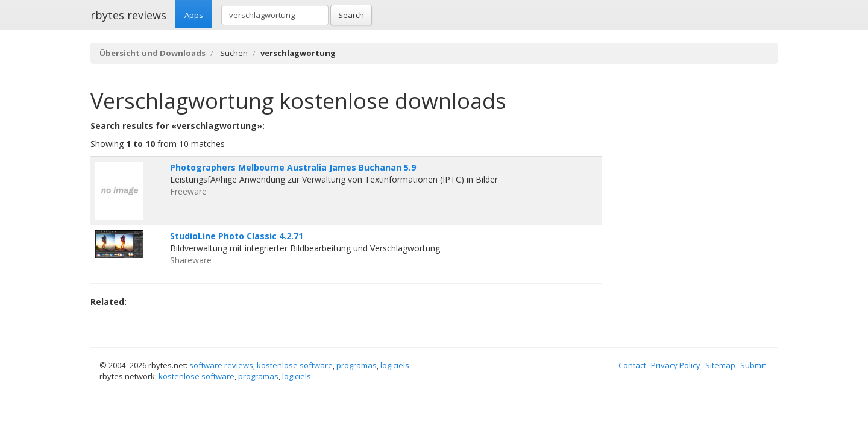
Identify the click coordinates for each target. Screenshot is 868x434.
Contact (632, 365)
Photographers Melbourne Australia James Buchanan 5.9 (293, 167)
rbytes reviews (128, 15)
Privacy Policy (676, 365)
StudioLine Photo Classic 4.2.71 (237, 236)
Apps (194, 15)
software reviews (221, 365)
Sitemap (720, 365)
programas (357, 365)
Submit (753, 365)
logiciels (395, 365)
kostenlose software (295, 365)
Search (351, 15)
